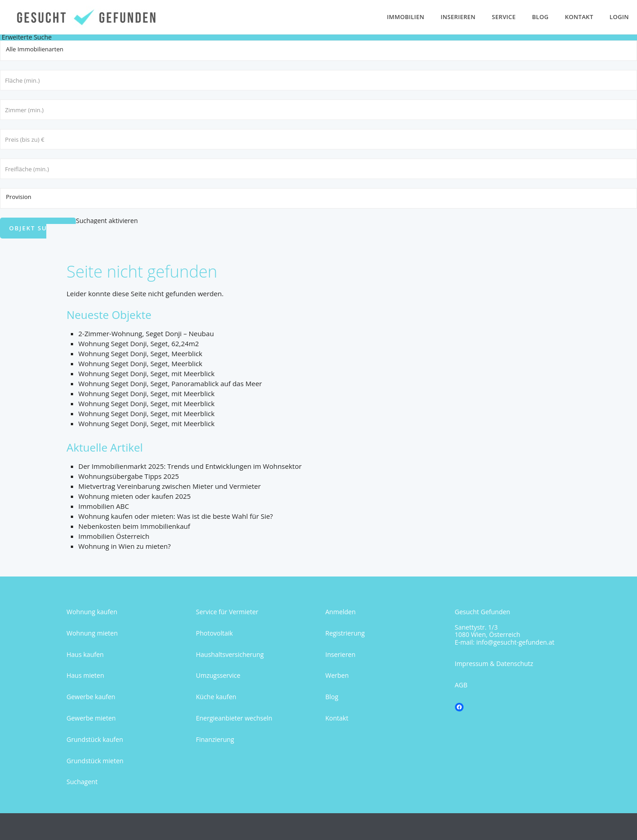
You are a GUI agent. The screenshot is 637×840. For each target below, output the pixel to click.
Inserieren (458, 17)
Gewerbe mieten (91, 718)
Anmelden (341, 612)
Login (619, 17)
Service (504, 17)
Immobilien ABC (104, 506)
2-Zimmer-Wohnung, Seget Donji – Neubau (146, 333)
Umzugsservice (218, 675)
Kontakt (579, 17)
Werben (337, 675)
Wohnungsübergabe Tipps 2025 (129, 476)
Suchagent (82, 782)
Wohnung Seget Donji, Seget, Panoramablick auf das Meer (170, 383)
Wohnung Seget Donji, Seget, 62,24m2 (139, 343)
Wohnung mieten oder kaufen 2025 (135, 496)
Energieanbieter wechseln (234, 718)
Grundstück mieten (95, 761)
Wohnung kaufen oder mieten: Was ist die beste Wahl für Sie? (176, 516)
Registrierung (345, 633)
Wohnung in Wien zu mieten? (125, 546)
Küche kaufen (216, 697)
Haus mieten (86, 675)
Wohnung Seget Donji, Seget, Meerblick (141, 353)
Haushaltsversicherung (230, 654)
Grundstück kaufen (95, 739)
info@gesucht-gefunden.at (515, 642)
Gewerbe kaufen (91, 697)
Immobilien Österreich (114, 536)
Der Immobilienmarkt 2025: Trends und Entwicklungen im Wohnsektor (190, 466)
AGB (461, 685)
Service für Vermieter (227, 612)
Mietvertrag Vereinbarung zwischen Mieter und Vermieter (170, 486)
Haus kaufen (85, 654)
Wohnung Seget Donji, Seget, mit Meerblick (147, 373)
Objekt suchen (38, 228)
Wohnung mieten (92, 633)
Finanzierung (215, 739)
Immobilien (405, 17)
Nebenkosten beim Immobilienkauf (134, 526)
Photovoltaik (215, 633)
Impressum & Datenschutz (494, 664)
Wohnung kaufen (92, 612)
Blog (541, 17)
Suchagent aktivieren (107, 221)
